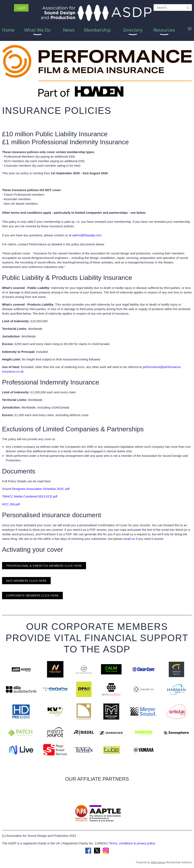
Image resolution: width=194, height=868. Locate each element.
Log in (21, 8)
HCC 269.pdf (11, 504)
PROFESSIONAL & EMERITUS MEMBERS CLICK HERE (44, 566)
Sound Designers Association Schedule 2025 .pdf (36, 489)
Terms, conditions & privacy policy (132, 843)
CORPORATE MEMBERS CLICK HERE (32, 595)
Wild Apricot (158, 862)
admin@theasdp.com (87, 235)
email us (129, 539)
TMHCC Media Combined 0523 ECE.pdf (30, 496)
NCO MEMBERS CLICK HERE (26, 581)
